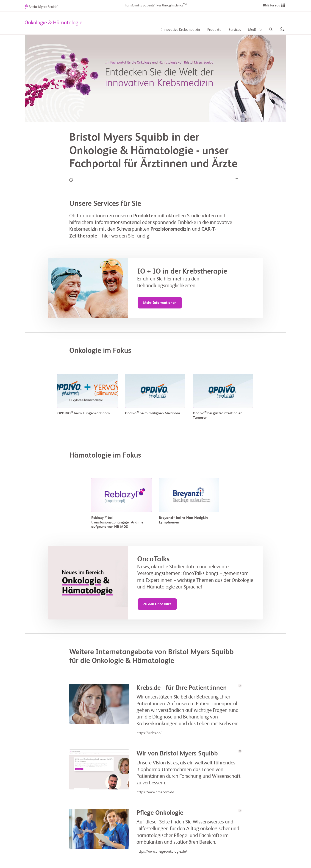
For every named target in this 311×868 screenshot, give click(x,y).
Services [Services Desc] (235, 30)
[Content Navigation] (236, 180)
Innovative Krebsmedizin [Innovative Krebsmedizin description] (181, 30)
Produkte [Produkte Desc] (214, 30)
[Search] (271, 30)
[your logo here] (53, 23)
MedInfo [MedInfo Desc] (255, 30)
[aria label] (281, 30)
